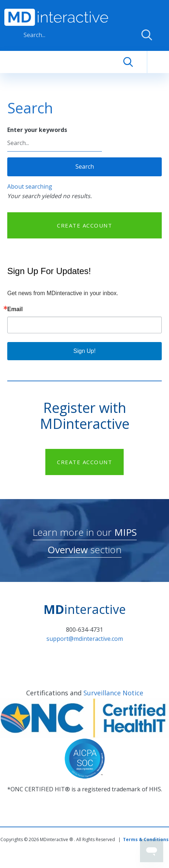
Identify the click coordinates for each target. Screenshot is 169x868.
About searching (30, 186)
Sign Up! (84, 351)
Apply (147, 35)
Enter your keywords (37, 130)
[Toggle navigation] (158, 62)
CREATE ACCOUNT (84, 225)
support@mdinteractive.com (85, 639)
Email (15, 309)
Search (85, 166)
